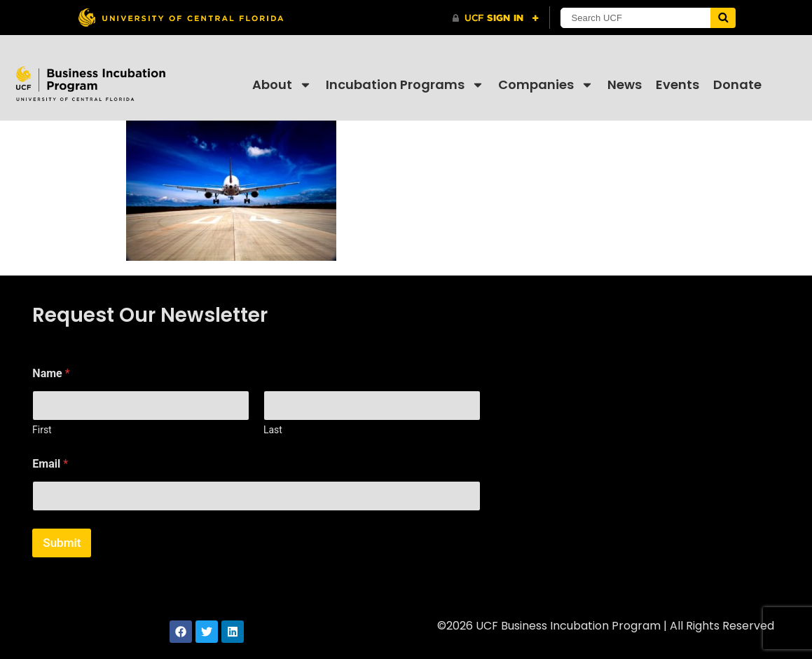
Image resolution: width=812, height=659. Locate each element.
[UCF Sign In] (496, 18)
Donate (737, 84)
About (282, 85)
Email (50, 464)
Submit (62, 543)
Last (273, 430)
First (42, 430)
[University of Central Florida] (181, 17)
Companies (546, 85)
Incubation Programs (405, 85)
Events (677, 84)
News (625, 84)
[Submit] (723, 18)
